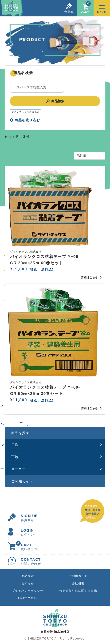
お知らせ (28, 583)
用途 (57, 445)
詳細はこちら (91, 277)
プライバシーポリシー (28, 591)
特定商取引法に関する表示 (78, 591)
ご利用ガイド (22, 481)
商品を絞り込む (25, 120)
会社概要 (78, 583)
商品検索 (55, 101)
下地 (57, 457)
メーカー (57, 469)
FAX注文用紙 (27, 598)
